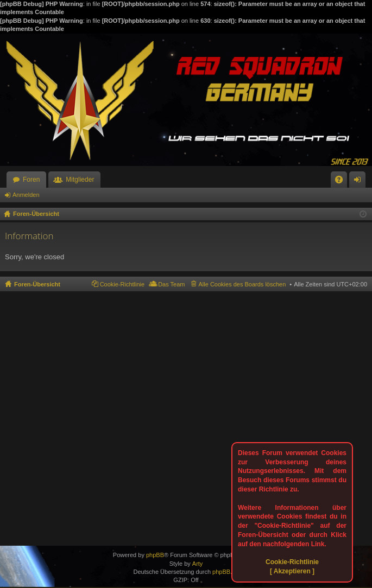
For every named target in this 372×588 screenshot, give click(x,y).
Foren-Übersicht (37, 284)
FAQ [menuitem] (342, 182)
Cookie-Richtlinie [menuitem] (122, 284)
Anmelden (26, 195)
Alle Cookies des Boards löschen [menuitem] (242, 284)
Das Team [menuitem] (171, 284)
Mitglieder (80, 180)
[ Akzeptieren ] (292, 571)
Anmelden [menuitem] (360, 182)
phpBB (155, 555)
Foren (31, 180)
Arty (198, 564)
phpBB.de (225, 572)
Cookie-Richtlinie (292, 562)
